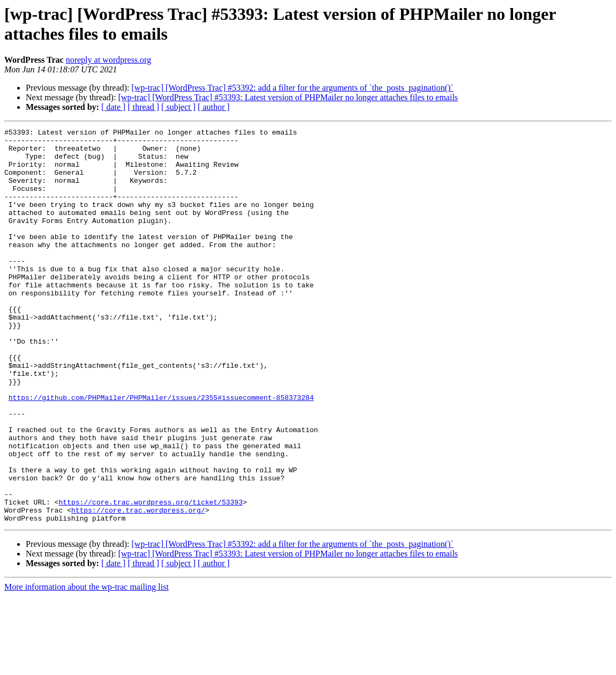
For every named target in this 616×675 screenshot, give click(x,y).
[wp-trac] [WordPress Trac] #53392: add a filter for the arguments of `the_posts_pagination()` (292, 88)
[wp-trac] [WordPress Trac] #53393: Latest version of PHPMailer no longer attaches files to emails (288, 97)
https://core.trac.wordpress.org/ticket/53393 (150, 577)
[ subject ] (179, 107)
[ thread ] (143, 107)
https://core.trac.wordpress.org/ (138, 587)
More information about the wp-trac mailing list (87, 666)
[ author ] (214, 107)
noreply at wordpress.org (109, 60)
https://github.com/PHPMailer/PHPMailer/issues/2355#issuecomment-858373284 (161, 452)
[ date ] (113, 107)
